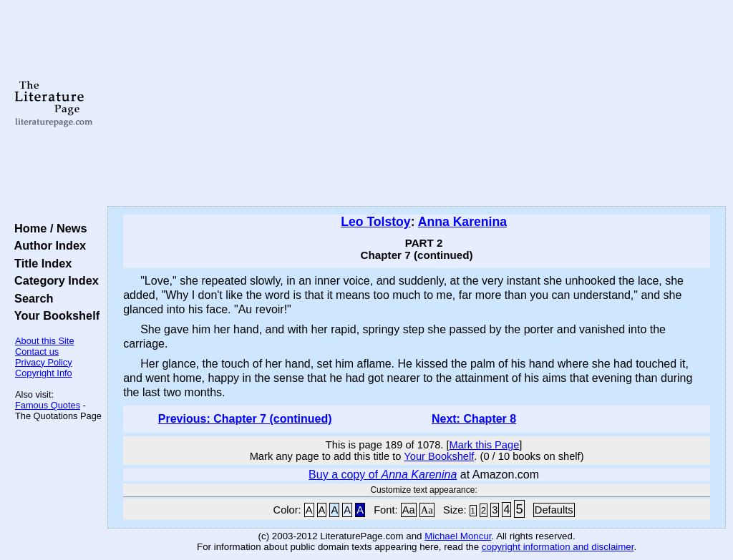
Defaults (554, 510)
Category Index (53, 280)
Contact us (37, 352)
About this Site (45, 341)
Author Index (47, 245)
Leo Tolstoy (375, 222)
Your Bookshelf (54, 315)
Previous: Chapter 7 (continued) (245, 419)
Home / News (48, 228)
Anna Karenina (462, 222)
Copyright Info (44, 373)
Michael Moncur (458, 536)
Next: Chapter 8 (474, 419)
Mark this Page (485, 445)
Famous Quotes (48, 405)
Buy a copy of (383, 475)
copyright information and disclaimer (558, 547)
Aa (409, 510)
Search (30, 298)
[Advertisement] (417, 104)
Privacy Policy (44, 362)
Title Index (40, 263)
